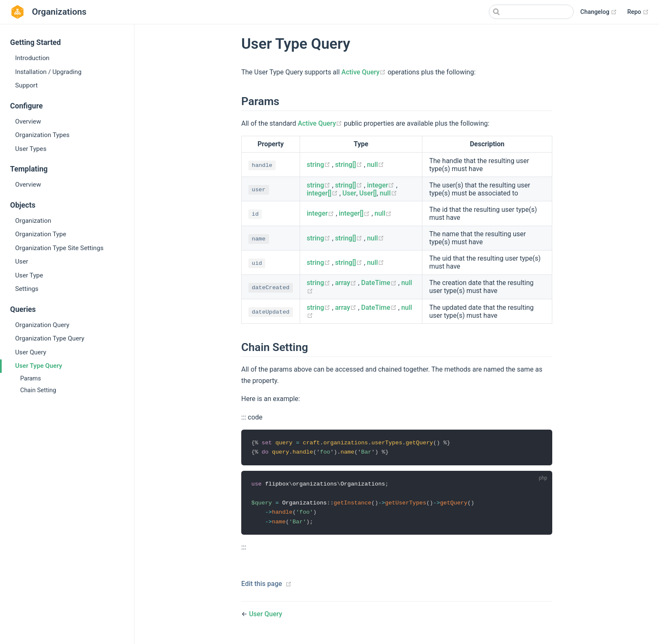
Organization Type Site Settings (59, 248)
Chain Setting (38, 390)
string (319, 165)
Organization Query (42, 325)
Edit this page (262, 586)
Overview (28, 121)
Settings (27, 289)
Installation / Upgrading (48, 72)
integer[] (323, 193)
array (347, 283)
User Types (31, 149)
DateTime (380, 283)
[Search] (531, 12)
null (376, 165)
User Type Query (39, 366)
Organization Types (42, 135)
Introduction (32, 58)
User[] (368, 193)
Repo (638, 12)
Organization (33, 221)
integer (381, 185)
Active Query (364, 72)
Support (26, 85)
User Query (31, 352)
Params (30, 379)
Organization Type (41, 234)
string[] (349, 165)
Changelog (599, 12)
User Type (29, 275)
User (22, 261)
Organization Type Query (50, 338)
